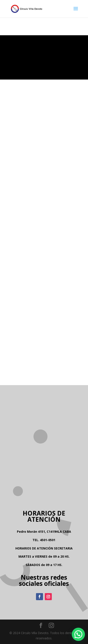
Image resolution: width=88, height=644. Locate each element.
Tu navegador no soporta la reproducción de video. (44, 57)
